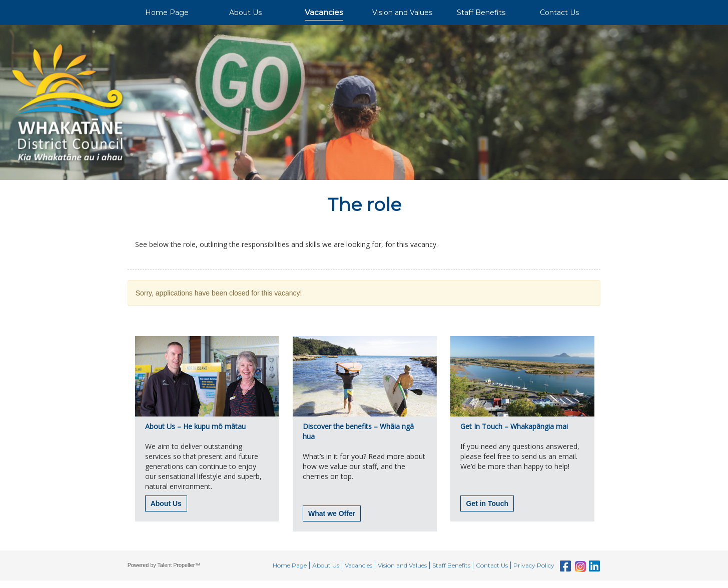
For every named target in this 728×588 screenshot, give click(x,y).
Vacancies (324, 12)
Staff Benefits (481, 12)
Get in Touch (487, 503)
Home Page (167, 12)
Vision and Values (402, 12)
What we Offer (332, 513)
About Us (245, 12)
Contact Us (559, 12)
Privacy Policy (534, 565)
